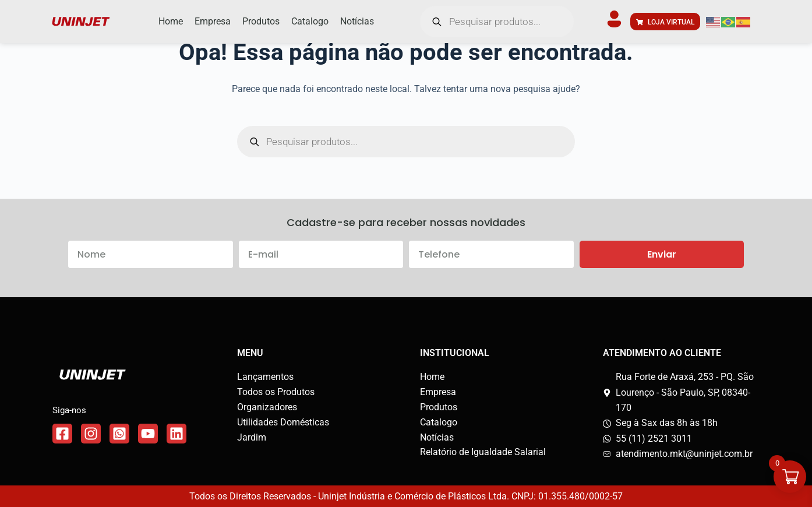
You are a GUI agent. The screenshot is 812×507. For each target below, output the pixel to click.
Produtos (439, 407)
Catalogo (439, 422)
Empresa (438, 392)
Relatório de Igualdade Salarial (483, 452)
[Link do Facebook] (62, 434)
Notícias (437, 437)
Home (432, 377)
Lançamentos (265, 377)
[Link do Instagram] (91, 434)
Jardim (252, 437)
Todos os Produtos (276, 392)
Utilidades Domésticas (283, 422)
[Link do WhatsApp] (119, 434)
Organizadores (267, 407)
